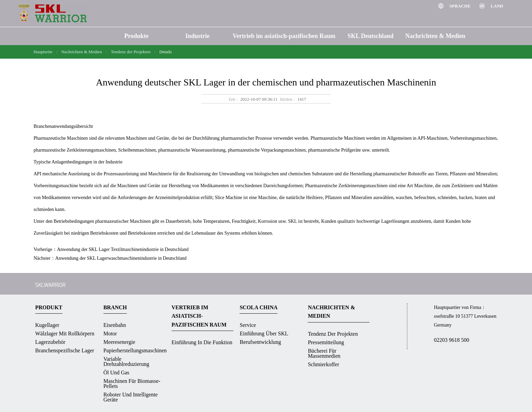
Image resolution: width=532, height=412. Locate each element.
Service (248, 325)
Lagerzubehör (50, 342)
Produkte (136, 36)
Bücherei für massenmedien (324, 353)
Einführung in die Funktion (202, 342)
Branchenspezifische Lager (65, 350)
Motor (110, 333)
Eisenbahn (115, 325)
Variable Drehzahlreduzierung (126, 361)
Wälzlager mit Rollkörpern (65, 333)
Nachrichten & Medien (435, 36)
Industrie (197, 36)
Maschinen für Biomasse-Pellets (132, 384)
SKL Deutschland (370, 36)
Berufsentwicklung (260, 342)
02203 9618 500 (452, 340)
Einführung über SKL (264, 333)
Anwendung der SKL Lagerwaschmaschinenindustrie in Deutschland (121, 258)
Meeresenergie (119, 342)
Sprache (461, 6)
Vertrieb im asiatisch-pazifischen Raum (284, 36)
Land (497, 6)
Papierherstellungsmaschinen (135, 350)
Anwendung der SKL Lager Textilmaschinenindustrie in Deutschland (123, 249)
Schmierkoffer (323, 364)
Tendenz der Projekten (131, 52)
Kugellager (47, 325)
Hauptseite (43, 52)
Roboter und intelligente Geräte (131, 397)
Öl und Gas (116, 372)
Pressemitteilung (326, 342)
